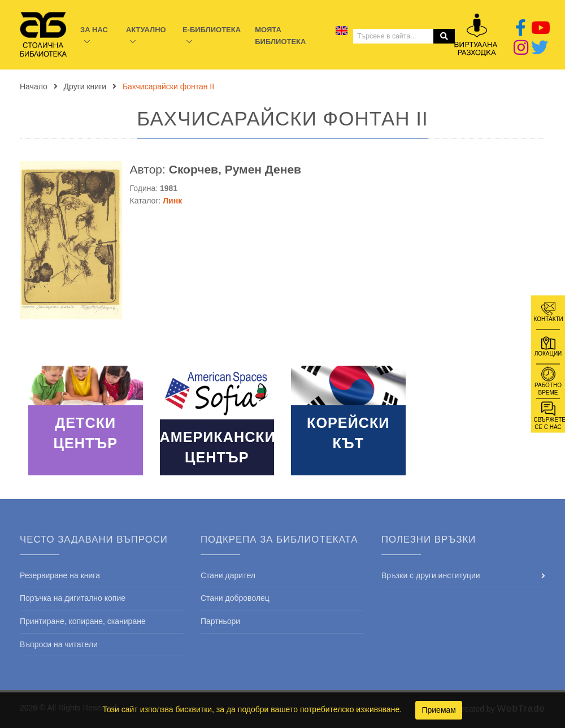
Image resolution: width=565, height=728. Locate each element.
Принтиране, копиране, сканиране (83, 621)
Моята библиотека (280, 36)
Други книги (85, 86)
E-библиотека (212, 30)
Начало (34, 86)
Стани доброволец (235, 598)
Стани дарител (228, 575)
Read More (86, 421)
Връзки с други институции (431, 575)
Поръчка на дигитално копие (73, 598)
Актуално (146, 30)
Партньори (220, 621)
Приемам (439, 710)
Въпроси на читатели (59, 644)
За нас (94, 30)
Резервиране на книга (60, 575)
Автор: (216, 169)
